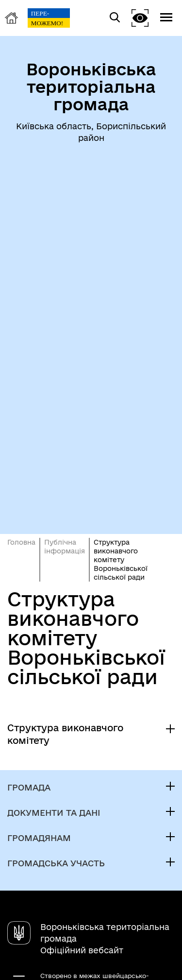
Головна (21, 542)
